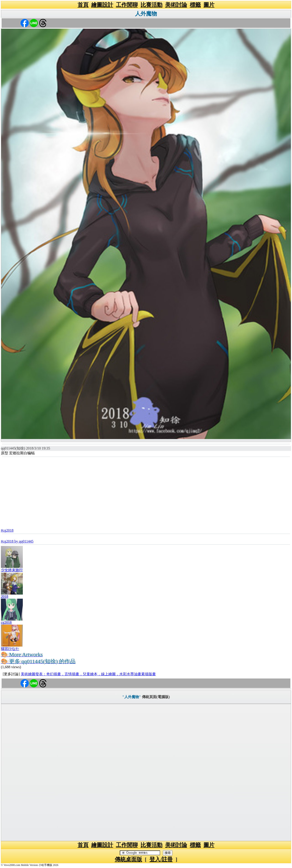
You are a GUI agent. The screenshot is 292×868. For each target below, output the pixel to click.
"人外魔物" (132, 697)
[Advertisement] (146, 491)
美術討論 (176, 5)
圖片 (209, 5)
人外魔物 (146, 14)
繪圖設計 (102, 5)
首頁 (83, 5)
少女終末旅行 (12, 570)
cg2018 (6, 622)
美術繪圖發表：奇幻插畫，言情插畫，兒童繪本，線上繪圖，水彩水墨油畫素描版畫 (88, 674)
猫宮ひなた (10, 649)
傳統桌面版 (128, 859)
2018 (5, 596)
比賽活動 (151, 5)
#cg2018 (7, 530)
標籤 (195, 5)
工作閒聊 (127, 5)
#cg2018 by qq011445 (17, 541)
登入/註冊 (161, 859)
